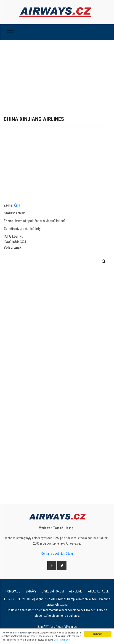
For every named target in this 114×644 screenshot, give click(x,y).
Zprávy (31, 591)
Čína (17, 205)
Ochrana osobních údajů (57, 554)
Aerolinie (76, 591)
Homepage (13, 591)
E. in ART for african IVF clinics (57, 627)
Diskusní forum (53, 591)
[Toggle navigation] (10, 32)
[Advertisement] (57, 75)
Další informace (62, 640)
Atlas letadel (98, 591)
